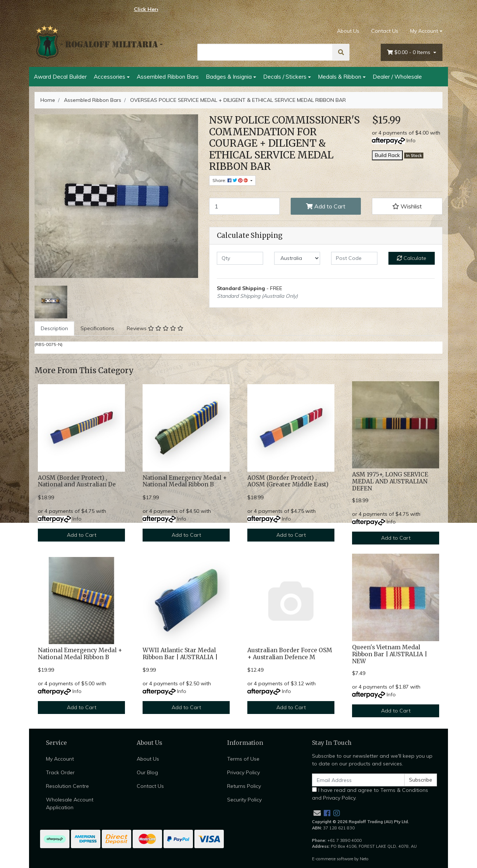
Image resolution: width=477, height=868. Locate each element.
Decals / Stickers (285, 76)
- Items (409, 52)
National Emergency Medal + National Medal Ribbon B (185, 481)
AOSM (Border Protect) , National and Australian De (77, 481)
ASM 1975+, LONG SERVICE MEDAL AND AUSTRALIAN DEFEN (390, 481)
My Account (60, 759)
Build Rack (387, 155)
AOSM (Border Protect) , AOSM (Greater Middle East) (288, 481)
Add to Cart (326, 206)
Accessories (110, 76)
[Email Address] (358, 780)
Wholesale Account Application (70, 803)
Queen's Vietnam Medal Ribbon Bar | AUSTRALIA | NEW (390, 654)
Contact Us (385, 31)
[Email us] (317, 813)
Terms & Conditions (404, 790)
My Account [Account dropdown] (424, 31)
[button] (407, 206)
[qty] (240, 258)
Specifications (97, 328)
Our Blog (147, 772)
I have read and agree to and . (370, 794)
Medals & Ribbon (340, 76)
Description (54, 328)
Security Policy (244, 800)
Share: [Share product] (231, 180)
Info (411, 140)
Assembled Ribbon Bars (168, 76)
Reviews (155, 328)
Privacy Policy (243, 772)
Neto (364, 859)
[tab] (54, 328)
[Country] (297, 258)
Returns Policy (244, 786)
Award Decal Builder (60, 76)
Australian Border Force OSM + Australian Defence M (290, 654)
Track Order (60, 772)
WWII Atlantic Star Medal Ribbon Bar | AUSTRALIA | (180, 654)
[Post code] (354, 258)
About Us (348, 31)
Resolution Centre (67, 786)
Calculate (412, 258)
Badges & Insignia (229, 76)
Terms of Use (243, 759)
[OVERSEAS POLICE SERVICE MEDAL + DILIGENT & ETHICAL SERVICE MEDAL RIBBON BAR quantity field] (244, 206)
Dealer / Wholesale (397, 76)
